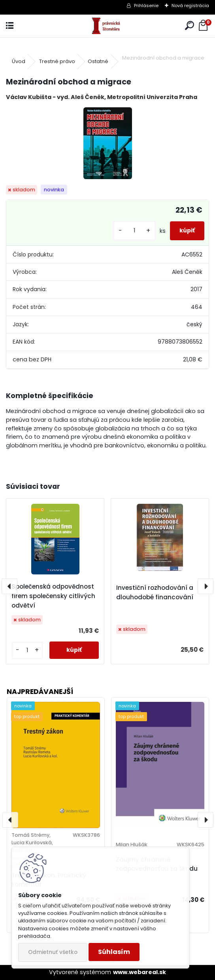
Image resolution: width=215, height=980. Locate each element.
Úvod (19, 61)
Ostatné (98, 61)
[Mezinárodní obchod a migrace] (108, 143)
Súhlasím (114, 952)
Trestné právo (57, 61)
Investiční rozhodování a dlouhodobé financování (155, 592)
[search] (190, 26)
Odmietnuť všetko (53, 952)
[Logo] (108, 26)
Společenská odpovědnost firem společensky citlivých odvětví (53, 596)
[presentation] (9, 586)
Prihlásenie (146, 6)
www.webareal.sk (140, 972)
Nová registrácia (190, 6)
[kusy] (134, 231)
